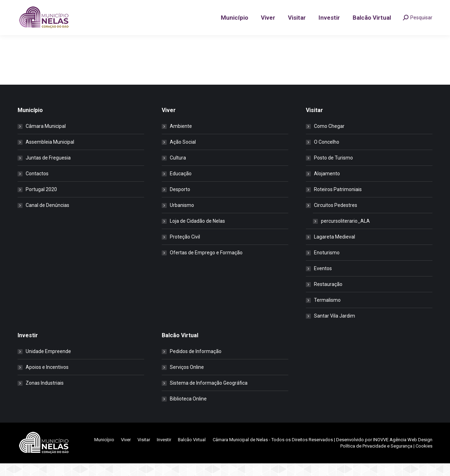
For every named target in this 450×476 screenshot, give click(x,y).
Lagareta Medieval (335, 249)
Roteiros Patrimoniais (338, 202)
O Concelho (327, 155)
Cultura (178, 170)
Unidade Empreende (48, 364)
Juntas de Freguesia (48, 170)
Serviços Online (187, 380)
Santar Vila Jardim (335, 328)
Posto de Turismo (333, 170)
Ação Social (183, 155)
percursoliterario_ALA (345, 234)
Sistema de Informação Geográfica (209, 396)
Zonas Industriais (45, 396)
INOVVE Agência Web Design (403, 452)
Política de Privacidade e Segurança (376, 459)
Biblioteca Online (188, 411)
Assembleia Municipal (50, 155)
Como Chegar (329, 139)
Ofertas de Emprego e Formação (206, 265)
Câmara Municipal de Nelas (240, 452)
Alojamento (327, 186)
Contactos (37, 186)
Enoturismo (327, 265)
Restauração (328, 297)
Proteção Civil (185, 249)
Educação (181, 186)
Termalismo (327, 313)
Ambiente (181, 139)
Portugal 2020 (41, 202)
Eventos (323, 281)
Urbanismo (182, 218)
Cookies (424, 459)
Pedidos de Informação (196, 364)
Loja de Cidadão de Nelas (197, 234)
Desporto (180, 202)
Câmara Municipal (46, 139)
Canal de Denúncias (47, 218)
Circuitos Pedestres (332, 218)
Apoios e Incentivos (47, 380)
